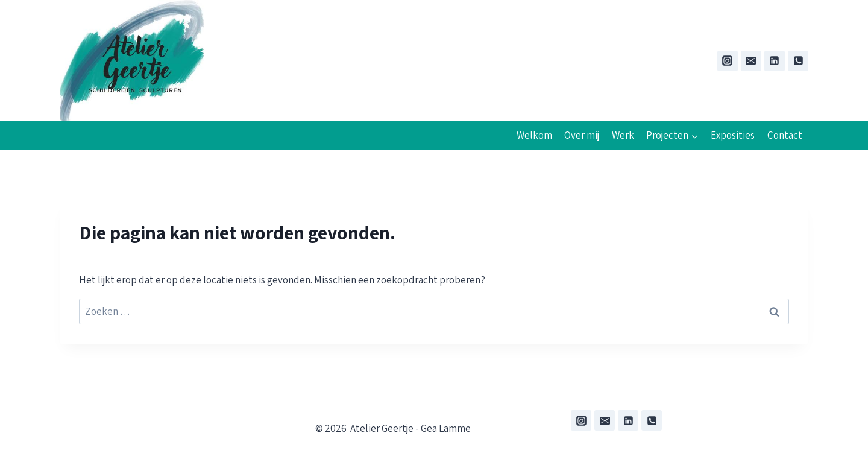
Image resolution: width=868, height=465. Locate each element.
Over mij (582, 135)
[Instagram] (728, 61)
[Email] (605, 420)
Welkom (534, 135)
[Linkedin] (775, 61)
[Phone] (798, 61)
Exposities (733, 135)
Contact (785, 135)
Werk (623, 135)
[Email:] (751, 61)
